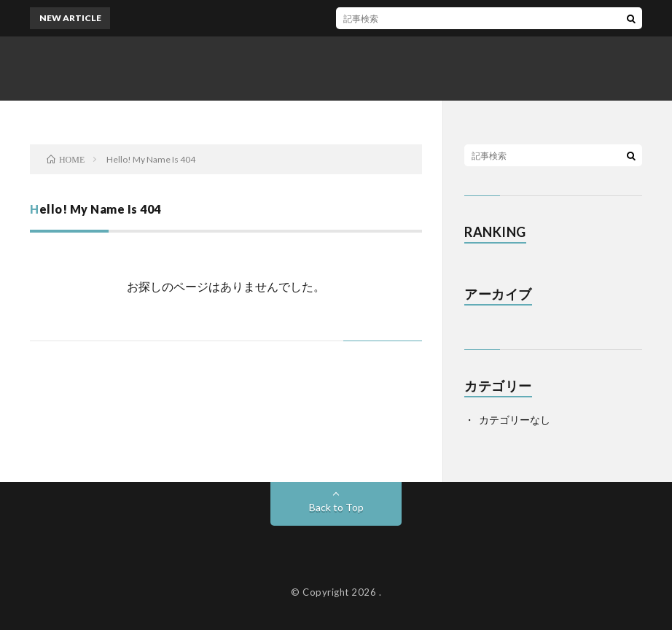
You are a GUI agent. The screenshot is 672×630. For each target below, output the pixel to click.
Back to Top (336, 507)
